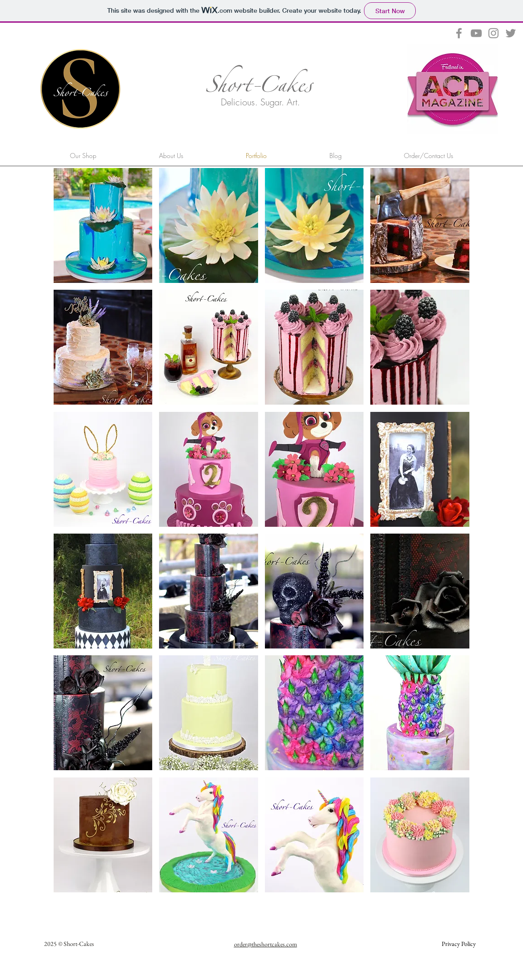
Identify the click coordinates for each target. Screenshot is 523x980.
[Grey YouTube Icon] (476, 33)
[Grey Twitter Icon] (511, 33)
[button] (103, 225)
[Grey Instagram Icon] (493, 33)
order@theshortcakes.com (266, 944)
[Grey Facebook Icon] (459, 33)
